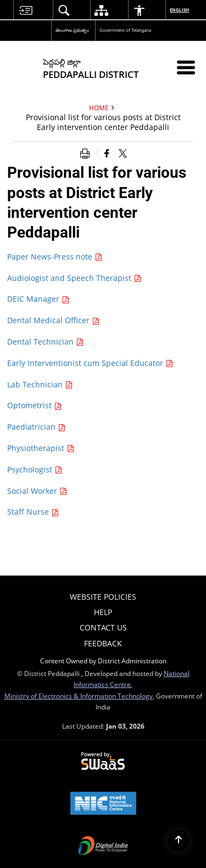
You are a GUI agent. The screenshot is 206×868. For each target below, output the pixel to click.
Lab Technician (40, 384)
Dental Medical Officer (53, 320)
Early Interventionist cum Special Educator (90, 363)
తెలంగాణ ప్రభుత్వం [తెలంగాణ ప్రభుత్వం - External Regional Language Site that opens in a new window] (72, 30)
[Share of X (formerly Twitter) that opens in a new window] (123, 153)
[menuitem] (25, 10)
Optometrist (34, 405)
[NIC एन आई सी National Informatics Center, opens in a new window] (103, 804)
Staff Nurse (33, 512)
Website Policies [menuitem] (103, 597)
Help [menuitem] (103, 612)
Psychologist (35, 469)
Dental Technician (45, 342)
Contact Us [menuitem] (103, 627)
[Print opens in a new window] (87, 153)
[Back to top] (179, 841)
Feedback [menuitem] (103, 643)
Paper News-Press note (55, 257)
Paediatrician (36, 427)
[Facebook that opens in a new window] (107, 153)
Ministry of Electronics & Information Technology (79, 696)
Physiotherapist (41, 448)
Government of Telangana (125, 30)
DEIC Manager (38, 299)
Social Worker (37, 491)
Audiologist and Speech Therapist (74, 278)
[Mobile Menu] (186, 67)
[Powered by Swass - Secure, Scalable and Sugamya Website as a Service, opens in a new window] (103, 762)
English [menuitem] (180, 10)
